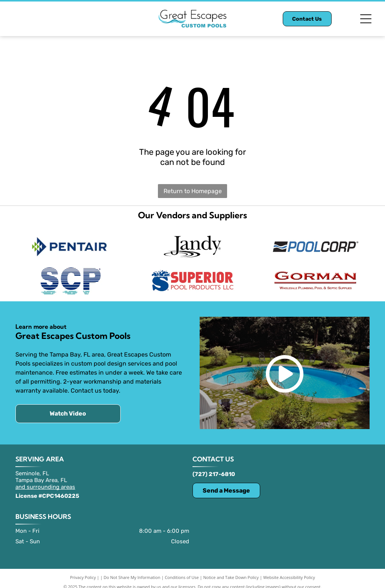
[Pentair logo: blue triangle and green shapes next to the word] (69, 245)
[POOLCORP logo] (316, 245)
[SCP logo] (69, 275)
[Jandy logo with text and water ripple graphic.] (192, 245)
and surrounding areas (45, 480)
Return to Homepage (193, 191)
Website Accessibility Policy (289, 570)
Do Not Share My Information (132, 570)
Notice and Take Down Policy (231, 570)
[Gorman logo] (316, 275)
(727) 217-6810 (214, 467)
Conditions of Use (182, 570)
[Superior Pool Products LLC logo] (192, 275)
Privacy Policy (83, 570)
